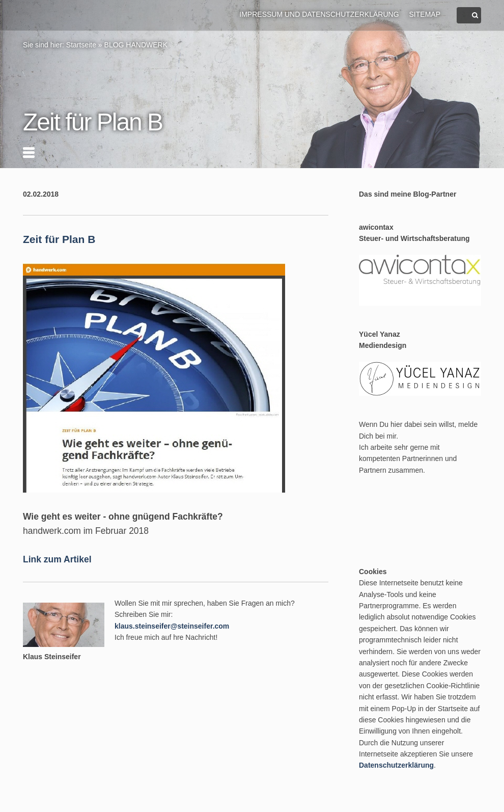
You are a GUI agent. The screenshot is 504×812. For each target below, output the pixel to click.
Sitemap (425, 14)
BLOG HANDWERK (136, 45)
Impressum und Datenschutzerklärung (319, 14)
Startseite (81, 45)
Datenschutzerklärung (396, 765)
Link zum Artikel (57, 559)
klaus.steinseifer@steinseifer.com (172, 626)
